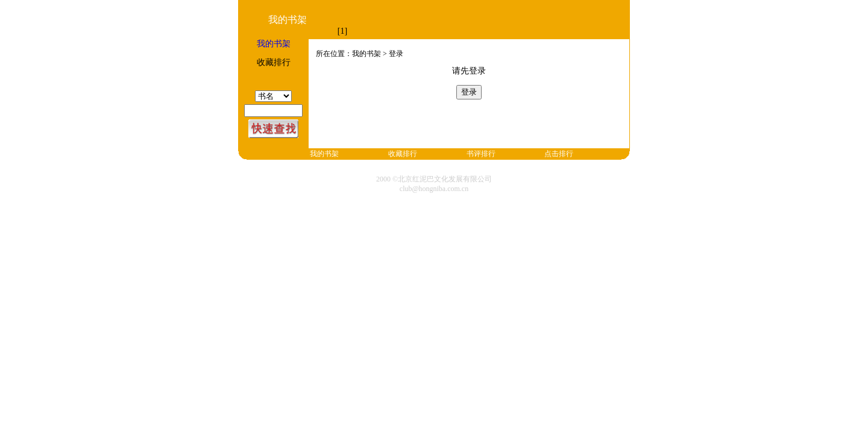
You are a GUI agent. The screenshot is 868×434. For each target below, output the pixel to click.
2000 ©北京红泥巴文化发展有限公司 (434, 179)
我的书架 (274, 44)
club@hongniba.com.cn (434, 189)
